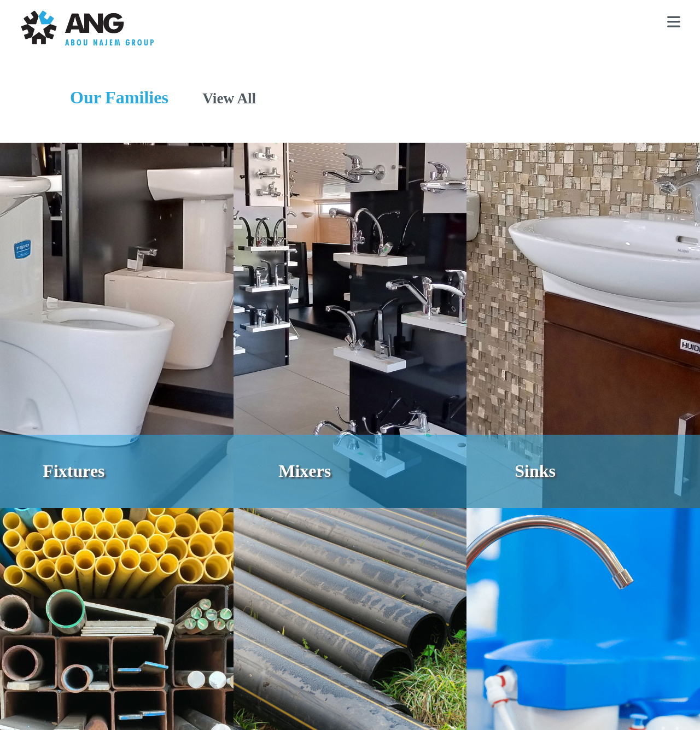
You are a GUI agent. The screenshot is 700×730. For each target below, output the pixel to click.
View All (229, 98)
